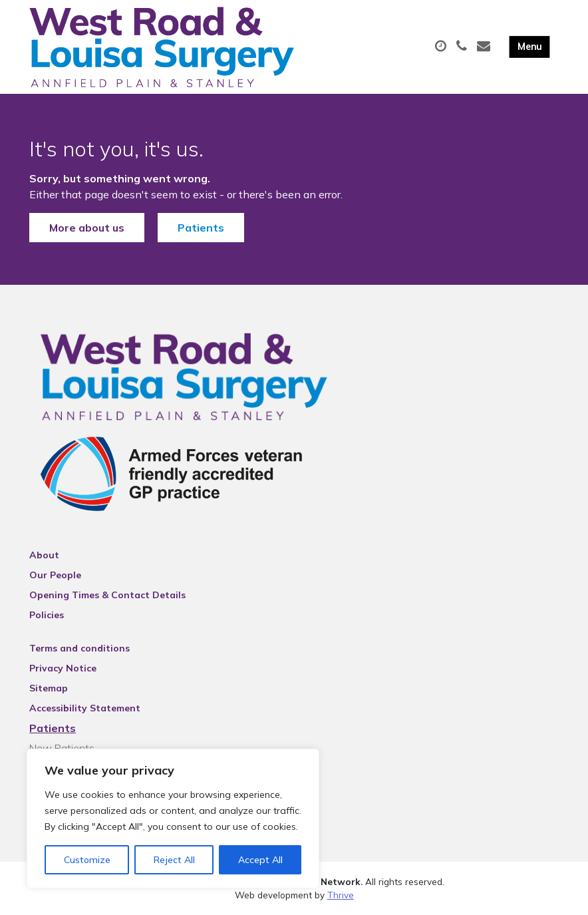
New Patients (62, 748)
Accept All (260, 860)
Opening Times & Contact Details (107, 595)
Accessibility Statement (85, 708)
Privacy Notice (63, 668)
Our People (55, 575)
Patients (201, 228)
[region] (173, 819)
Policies (47, 615)
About (44, 555)
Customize (87, 860)
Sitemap (49, 688)
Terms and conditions (79, 648)
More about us (87, 228)
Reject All (174, 860)
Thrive (341, 895)
